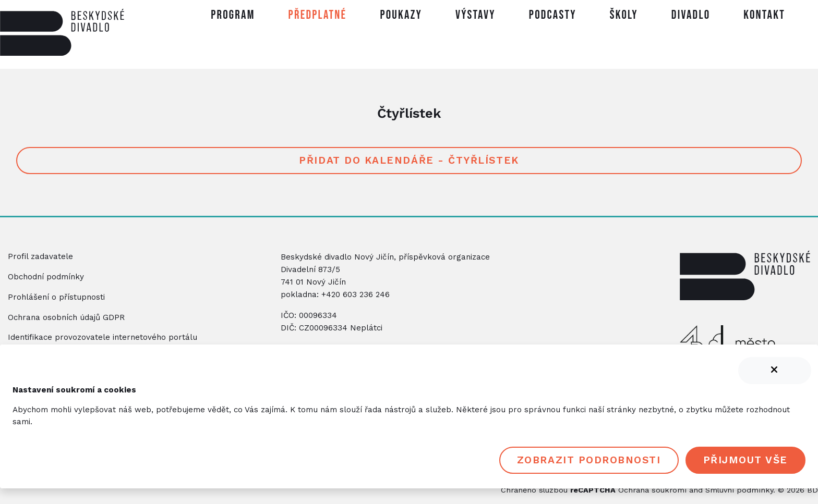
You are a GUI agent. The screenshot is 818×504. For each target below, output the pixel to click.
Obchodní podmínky (46, 277)
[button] (318, 17)
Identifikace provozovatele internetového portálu (103, 337)
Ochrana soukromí (652, 490)
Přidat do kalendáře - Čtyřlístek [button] (409, 160)
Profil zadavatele (40, 256)
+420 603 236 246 (356, 294)
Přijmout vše (745, 460)
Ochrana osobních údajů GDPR (66, 317)
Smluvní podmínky (739, 490)
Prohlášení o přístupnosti (56, 297)
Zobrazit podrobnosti (589, 460)
